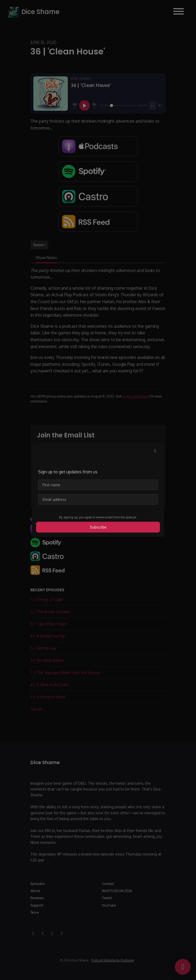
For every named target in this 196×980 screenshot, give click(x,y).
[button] (155, 451)
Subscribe (98, 527)
